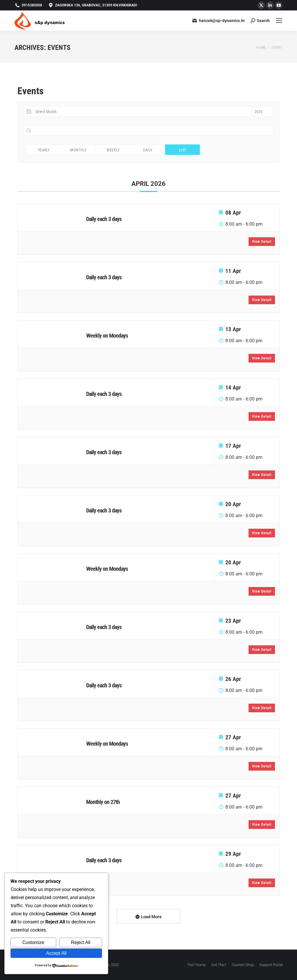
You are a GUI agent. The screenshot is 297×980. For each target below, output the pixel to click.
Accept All (56, 953)
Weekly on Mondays (107, 336)
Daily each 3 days (104, 219)
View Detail (262, 242)
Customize (33, 942)
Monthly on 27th (103, 802)
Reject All (81, 942)
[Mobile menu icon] (279, 21)
